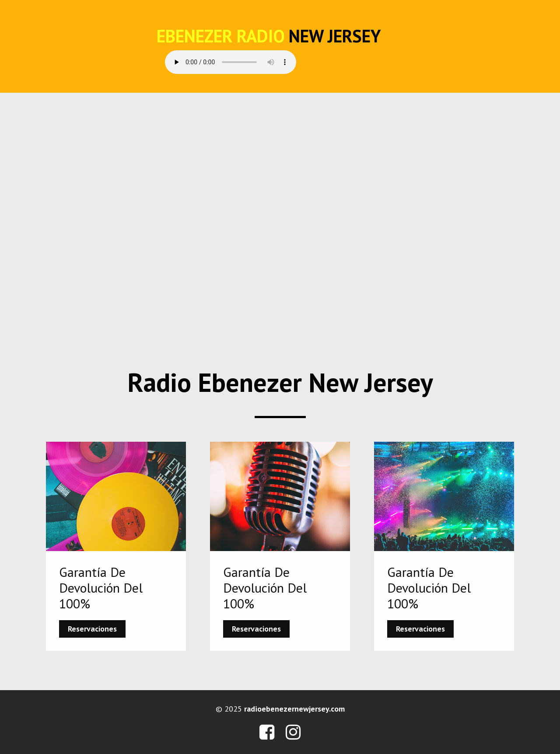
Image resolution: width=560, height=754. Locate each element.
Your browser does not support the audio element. (231, 62)
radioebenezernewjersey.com (294, 709)
